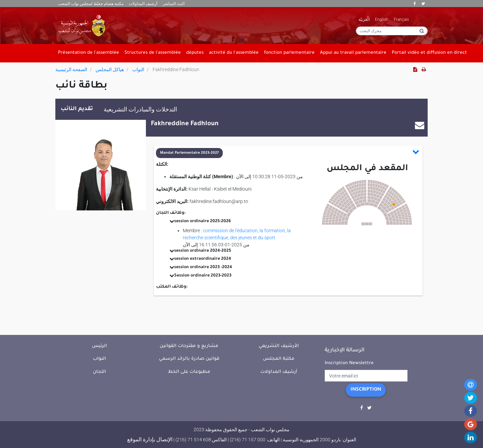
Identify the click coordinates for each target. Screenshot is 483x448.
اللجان (99, 372)
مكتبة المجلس (279, 359)
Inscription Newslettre (349, 363)
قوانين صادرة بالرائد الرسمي (189, 359)
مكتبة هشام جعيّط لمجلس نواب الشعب (91, 4)
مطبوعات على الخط (189, 372)
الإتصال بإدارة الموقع (150, 439)
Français (401, 19)
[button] (288, 153)
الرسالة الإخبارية (345, 350)
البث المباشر (174, 4)
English (382, 19)
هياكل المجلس (110, 69)
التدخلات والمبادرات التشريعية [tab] (140, 109)
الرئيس (99, 346)
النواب (138, 69)
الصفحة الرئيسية (71, 69)
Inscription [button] (366, 390)
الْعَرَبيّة (364, 19)
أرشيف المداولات (143, 4)
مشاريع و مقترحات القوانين (189, 346)
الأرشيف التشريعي (279, 346)
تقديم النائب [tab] (77, 109)
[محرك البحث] (392, 31)
